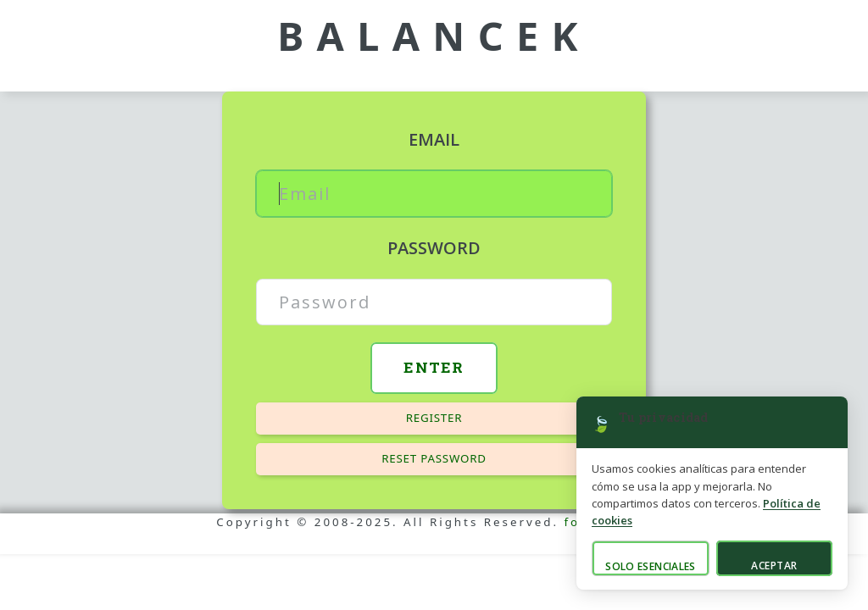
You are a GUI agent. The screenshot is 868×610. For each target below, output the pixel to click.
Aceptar (774, 566)
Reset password (434, 458)
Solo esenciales (650, 566)
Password (434, 248)
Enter (434, 367)
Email (434, 139)
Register (434, 418)
